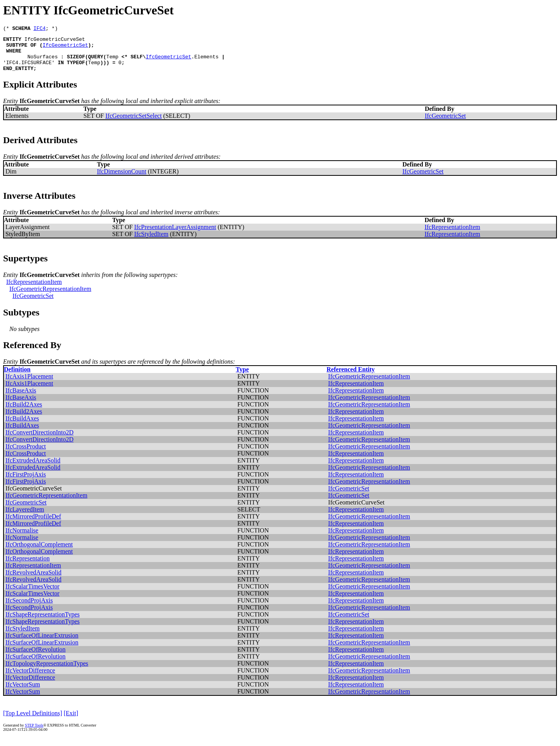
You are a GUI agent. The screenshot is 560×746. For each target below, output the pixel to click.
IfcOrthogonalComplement (39, 552)
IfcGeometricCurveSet (55, 41)
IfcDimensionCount (122, 179)
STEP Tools (34, 733)
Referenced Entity (351, 377)
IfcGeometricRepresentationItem (50, 297)
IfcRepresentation (28, 567)
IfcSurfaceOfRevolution (36, 658)
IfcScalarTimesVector (32, 595)
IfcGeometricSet (65, 48)
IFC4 (39, 29)
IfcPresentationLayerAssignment (175, 235)
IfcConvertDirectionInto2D (39, 440)
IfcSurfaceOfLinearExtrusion (42, 644)
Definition (17, 377)
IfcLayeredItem (25, 517)
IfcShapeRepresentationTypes (43, 623)
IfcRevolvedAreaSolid (33, 581)
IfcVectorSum (23, 693)
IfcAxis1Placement (29, 384)
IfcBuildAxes (22, 426)
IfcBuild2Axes (24, 412)
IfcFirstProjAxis (26, 482)
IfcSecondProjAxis (29, 609)
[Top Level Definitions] (33, 721)
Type (242, 377)
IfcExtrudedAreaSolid (33, 468)
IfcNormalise (22, 538)
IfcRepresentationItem (452, 235)
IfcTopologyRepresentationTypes (47, 672)
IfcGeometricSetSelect (134, 124)
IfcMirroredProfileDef (33, 524)
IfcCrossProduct (26, 454)
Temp (112, 62)
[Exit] (71, 721)
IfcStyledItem (151, 242)
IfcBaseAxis (21, 398)
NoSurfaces (42, 62)
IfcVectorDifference (30, 679)
